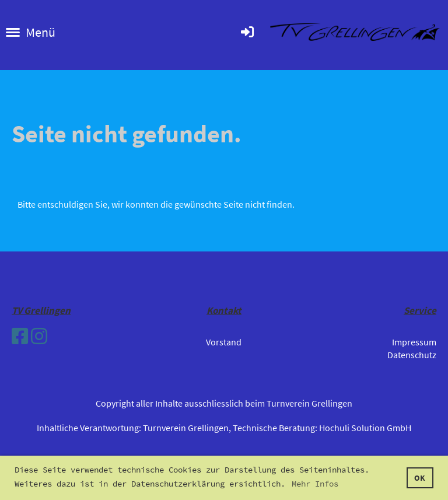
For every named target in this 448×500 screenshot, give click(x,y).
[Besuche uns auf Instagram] (39, 337)
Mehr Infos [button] (315, 484)
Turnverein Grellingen (186, 428)
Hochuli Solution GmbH (365, 428)
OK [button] (420, 478)
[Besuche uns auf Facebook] (20, 337)
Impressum (414, 342)
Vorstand (224, 342)
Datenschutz (412, 355)
